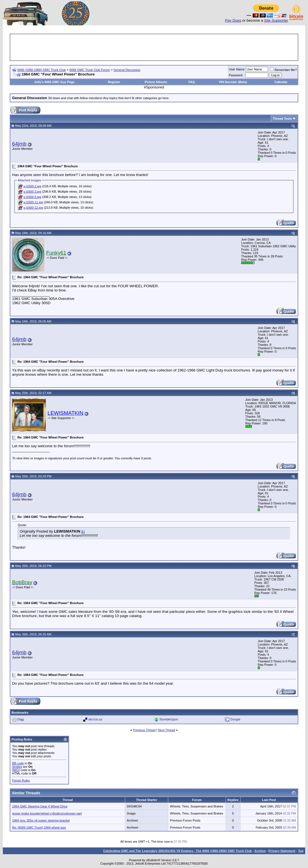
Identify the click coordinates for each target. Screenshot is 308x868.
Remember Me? (283, 70)
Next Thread (167, 730)
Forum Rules (21, 780)
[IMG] (16, 770)
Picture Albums (156, 82)
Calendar (281, 82)
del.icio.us (95, 719)
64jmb (19, 144)
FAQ (192, 82)
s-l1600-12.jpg (33, 208)
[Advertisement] (154, 47)
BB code (18, 763)
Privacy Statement (282, 851)
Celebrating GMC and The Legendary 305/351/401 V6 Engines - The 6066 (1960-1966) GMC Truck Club (177, 851)
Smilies (17, 767)
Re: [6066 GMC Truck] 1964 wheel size (39, 827)
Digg (21, 719)
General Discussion (127, 70)
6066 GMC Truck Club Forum (90, 70)
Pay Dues (233, 20)
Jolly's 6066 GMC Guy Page (54, 82)
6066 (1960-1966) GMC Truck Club (42, 70)
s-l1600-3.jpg (32, 192)
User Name (237, 69)
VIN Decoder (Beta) (233, 82)
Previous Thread (144, 730)
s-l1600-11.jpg (33, 202)
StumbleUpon (169, 719)
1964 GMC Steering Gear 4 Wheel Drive (40, 806)
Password (236, 75)
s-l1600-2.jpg (32, 186)
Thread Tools (282, 119)
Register (114, 82)
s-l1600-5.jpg (32, 197)
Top (301, 851)
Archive (260, 851)
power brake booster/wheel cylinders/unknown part (47, 813)
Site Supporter (276, 20)
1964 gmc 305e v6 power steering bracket (41, 820)
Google (235, 719)
